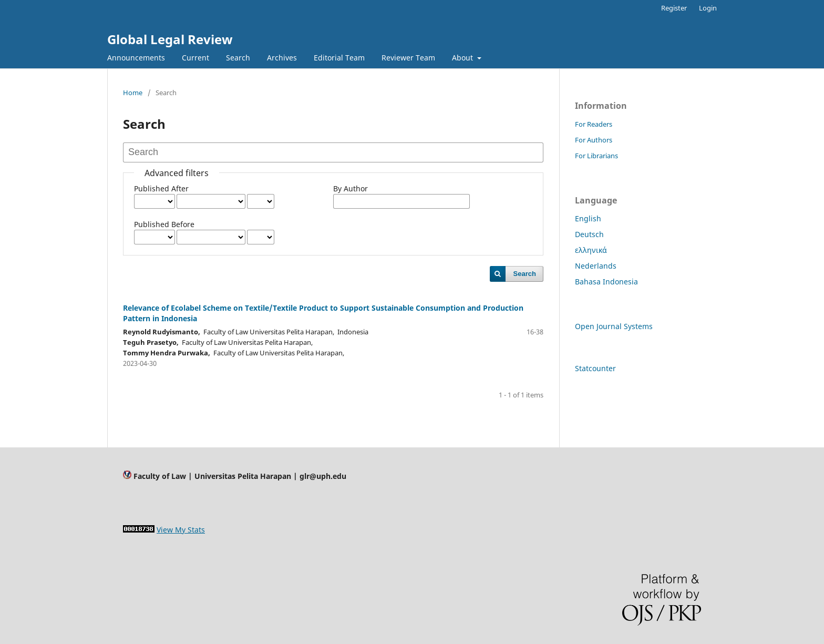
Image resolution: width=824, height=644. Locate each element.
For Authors (594, 140)
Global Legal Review (170, 39)
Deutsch (589, 234)
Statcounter (595, 368)
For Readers (594, 124)
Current (195, 58)
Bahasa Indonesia (606, 282)
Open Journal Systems (614, 326)
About (463, 58)
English (588, 218)
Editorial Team (339, 58)
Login (708, 8)
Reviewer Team (408, 58)
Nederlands (596, 266)
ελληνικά (591, 250)
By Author (351, 188)
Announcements (136, 58)
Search (238, 58)
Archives (282, 58)
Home (133, 93)
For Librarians (596, 156)
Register (674, 8)
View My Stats (181, 530)
